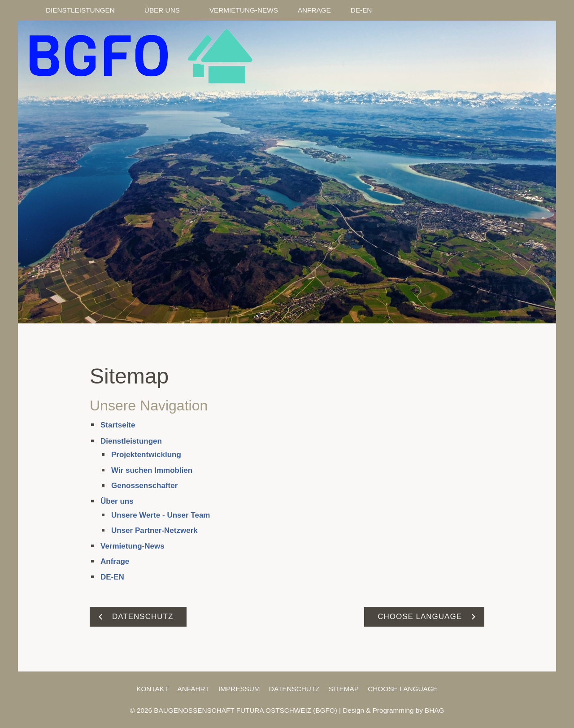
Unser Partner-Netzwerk (154, 530)
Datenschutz (294, 689)
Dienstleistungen (131, 441)
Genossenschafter (144, 486)
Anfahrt (194, 689)
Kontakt (152, 689)
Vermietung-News (133, 546)
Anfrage (115, 561)
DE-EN (112, 577)
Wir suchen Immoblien (152, 470)
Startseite (118, 425)
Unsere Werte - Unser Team (161, 515)
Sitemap (344, 689)
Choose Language (403, 689)
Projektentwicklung (146, 455)
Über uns (117, 501)
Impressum (239, 689)
